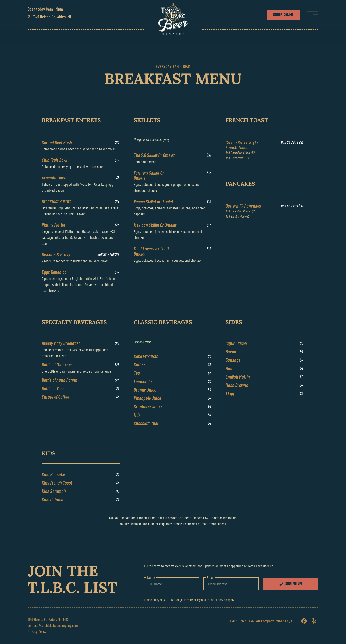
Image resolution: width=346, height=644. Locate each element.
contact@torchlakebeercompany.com (53, 625)
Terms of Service (217, 600)
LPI (293, 621)
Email (211, 577)
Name (151, 577)
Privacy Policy (192, 600)
